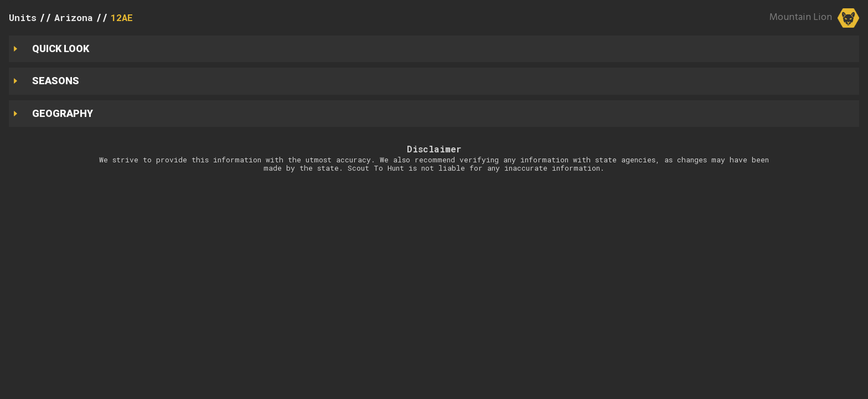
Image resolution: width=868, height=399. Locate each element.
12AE (122, 17)
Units (23, 17)
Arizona (74, 17)
